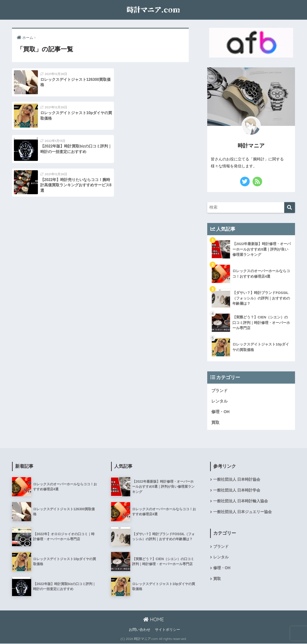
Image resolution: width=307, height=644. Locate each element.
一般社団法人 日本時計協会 (237, 480)
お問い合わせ (140, 630)
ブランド (219, 391)
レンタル (219, 401)
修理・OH (220, 412)
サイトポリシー (168, 630)
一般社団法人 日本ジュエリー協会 (242, 512)
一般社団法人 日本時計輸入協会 (241, 502)
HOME (153, 620)
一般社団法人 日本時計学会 (237, 491)
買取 (215, 423)
